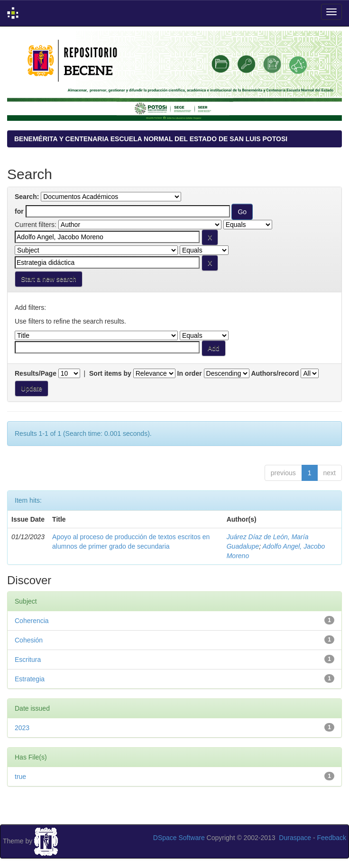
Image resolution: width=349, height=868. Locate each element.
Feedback (332, 838)
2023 (22, 728)
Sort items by (110, 373)
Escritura (28, 660)
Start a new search (49, 279)
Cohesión (29, 640)
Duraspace (295, 838)
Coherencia (32, 621)
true (20, 777)
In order (190, 373)
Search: (27, 197)
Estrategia (30, 679)
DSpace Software (179, 838)
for (19, 211)
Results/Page (36, 373)
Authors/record (275, 373)
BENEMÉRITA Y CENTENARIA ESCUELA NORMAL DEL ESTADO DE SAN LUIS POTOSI (151, 139)
